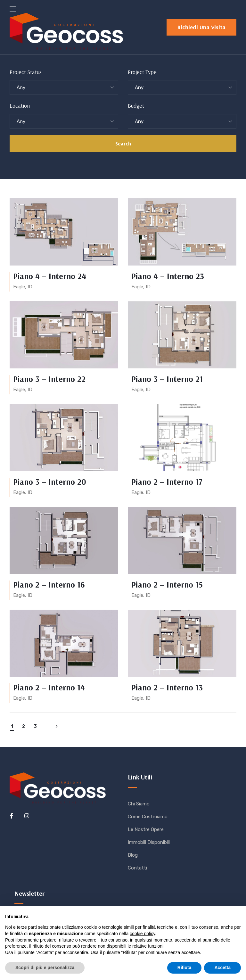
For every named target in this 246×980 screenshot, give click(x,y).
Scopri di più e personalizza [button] (45, 968)
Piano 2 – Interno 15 (167, 585)
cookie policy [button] (142, 934)
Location (20, 106)
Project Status (26, 72)
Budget (136, 106)
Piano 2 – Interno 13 (167, 687)
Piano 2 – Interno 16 (49, 585)
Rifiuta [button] (184, 968)
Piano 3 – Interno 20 (50, 482)
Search (123, 144)
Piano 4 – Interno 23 (168, 276)
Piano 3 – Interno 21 (167, 379)
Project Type (142, 72)
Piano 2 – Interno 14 (49, 687)
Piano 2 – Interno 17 (167, 482)
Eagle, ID (23, 287)
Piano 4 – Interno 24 (50, 276)
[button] (201, 27)
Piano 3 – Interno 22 (49, 379)
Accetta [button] (222, 968)
